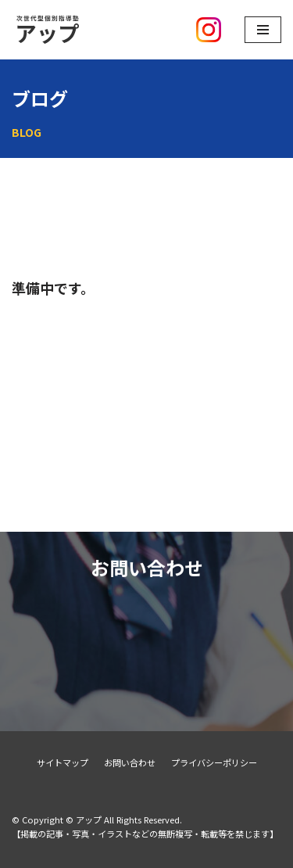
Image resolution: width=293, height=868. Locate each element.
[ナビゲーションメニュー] (263, 30)
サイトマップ (63, 762)
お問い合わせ (130, 762)
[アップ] (86, 30)
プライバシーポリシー (214, 762)
